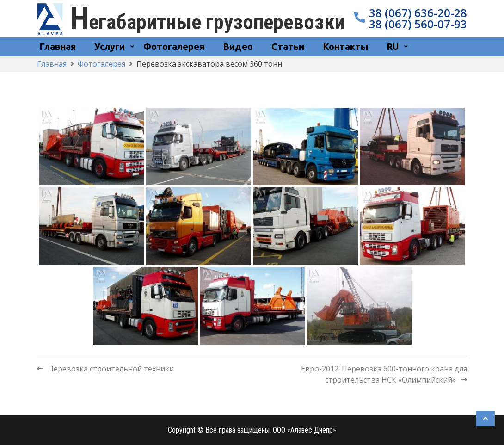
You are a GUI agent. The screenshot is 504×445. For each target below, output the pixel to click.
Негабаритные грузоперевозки (207, 22)
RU (393, 46)
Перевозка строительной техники (111, 369)
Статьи (288, 46)
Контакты (345, 46)
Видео (238, 46)
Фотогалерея (174, 46)
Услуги (110, 46)
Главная (58, 46)
